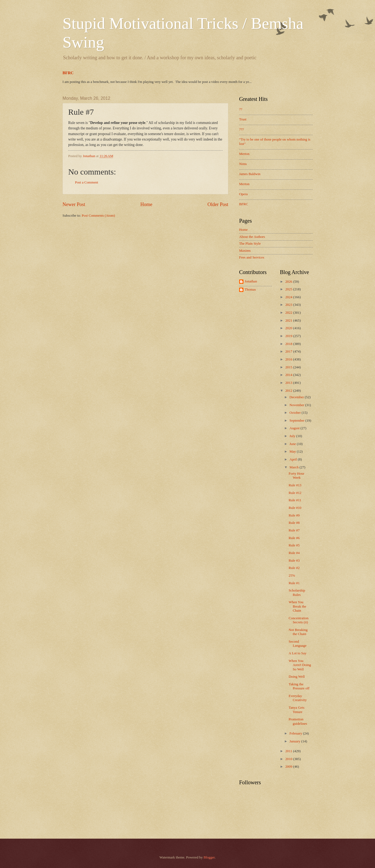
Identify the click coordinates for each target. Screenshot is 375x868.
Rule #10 (295, 508)
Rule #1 (294, 583)
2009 (289, 767)
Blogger (209, 857)
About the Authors (252, 237)
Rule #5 (294, 545)
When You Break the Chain (297, 606)
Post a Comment (87, 182)
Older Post (218, 204)
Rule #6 (294, 538)
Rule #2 (294, 568)
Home (146, 204)
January (295, 741)
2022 (289, 313)
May (293, 452)
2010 (289, 759)
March (294, 467)
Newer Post (74, 204)
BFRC (68, 73)
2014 (289, 375)
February (296, 733)
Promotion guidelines (298, 721)
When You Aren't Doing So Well (300, 665)
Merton (244, 154)
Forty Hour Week (296, 476)
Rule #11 (295, 500)
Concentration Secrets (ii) (299, 620)
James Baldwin (250, 174)
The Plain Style (250, 244)
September (297, 421)
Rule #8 (294, 523)
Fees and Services (252, 257)
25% (292, 575)
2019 (289, 336)
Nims (243, 164)
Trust (243, 119)
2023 (289, 305)
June (293, 444)
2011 (289, 751)
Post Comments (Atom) (98, 216)
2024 (289, 297)
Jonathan (251, 281)
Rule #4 (294, 553)
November (297, 405)
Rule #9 (294, 515)
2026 (289, 282)
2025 (289, 289)
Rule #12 (295, 493)
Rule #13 (295, 485)
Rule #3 (294, 561)
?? (241, 109)
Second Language (298, 644)
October (296, 413)
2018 (289, 344)
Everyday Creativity (298, 698)
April (293, 459)
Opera (243, 194)
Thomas (250, 290)
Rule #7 (294, 530)
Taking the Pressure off (299, 686)
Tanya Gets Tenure (296, 710)
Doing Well (297, 677)
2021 (289, 321)
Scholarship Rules (297, 592)
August (295, 428)
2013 (289, 383)
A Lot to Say (297, 653)
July (293, 436)
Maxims (245, 251)
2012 (289, 391)
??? (241, 129)
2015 (289, 367)
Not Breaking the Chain (298, 632)
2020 (289, 328)
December (297, 397)
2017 (289, 351)
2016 (289, 359)
